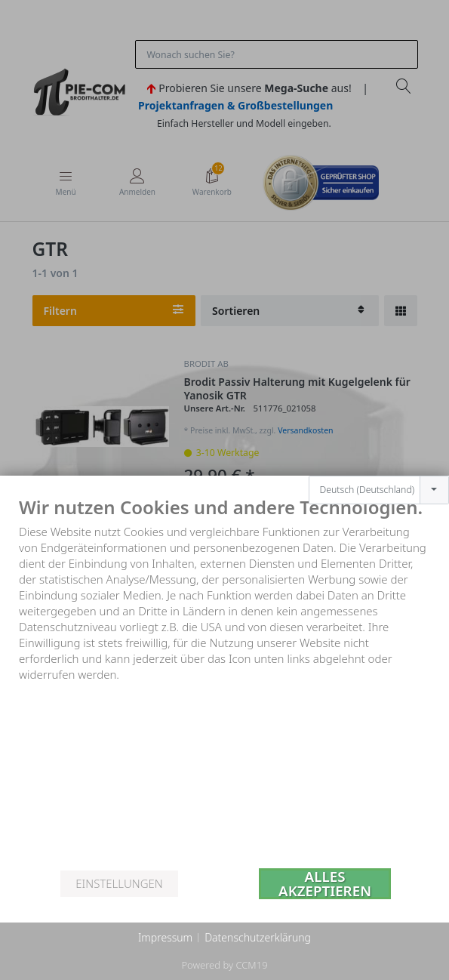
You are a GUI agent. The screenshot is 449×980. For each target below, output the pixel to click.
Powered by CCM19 (224, 965)
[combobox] (379, 467)
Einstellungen (119, 883)
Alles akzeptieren (325, 884)
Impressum (165, 937)
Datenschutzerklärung (258, 937)
